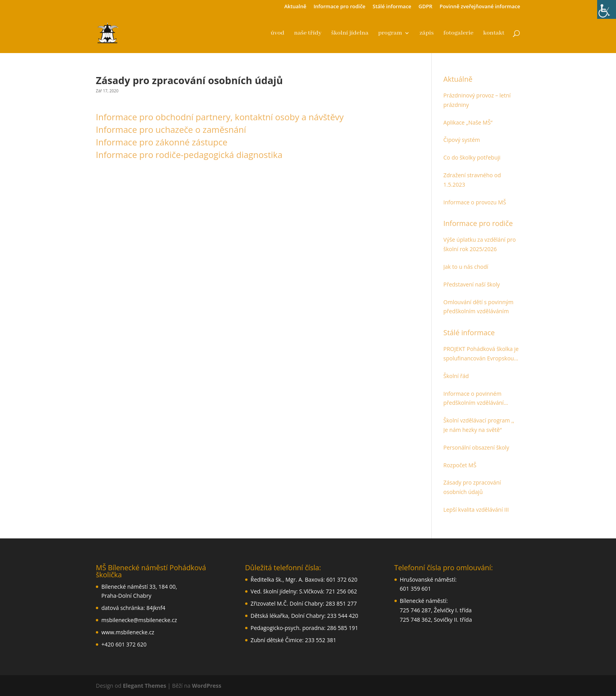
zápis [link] (427, 34)
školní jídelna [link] (350, 34)
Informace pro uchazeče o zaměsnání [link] (171, 129)
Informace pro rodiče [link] (339, 7)
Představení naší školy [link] (472, 284)
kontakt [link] (494, 34)
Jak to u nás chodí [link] (466, 267)
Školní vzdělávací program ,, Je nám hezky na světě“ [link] (479, 425)
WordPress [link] (207, 686)
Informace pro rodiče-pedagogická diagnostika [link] (189, 154)
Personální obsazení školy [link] (476, 447)
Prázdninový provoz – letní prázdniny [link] (477, 100)
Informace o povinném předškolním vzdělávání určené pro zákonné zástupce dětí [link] (481, 399)
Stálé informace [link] (392, 7)
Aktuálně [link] (458, 79)
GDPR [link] (425, 7)
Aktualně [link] (295, 7)
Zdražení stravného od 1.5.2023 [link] (472, 180)
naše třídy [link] (308, 34)
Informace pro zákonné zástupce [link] (162, 142)
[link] (607, 9)
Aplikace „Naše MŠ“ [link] (468, 122)
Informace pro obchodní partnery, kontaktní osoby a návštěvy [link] (220, 117)
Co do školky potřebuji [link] (472, 157)
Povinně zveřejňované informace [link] (480, 7)
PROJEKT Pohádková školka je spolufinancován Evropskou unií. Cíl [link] (481, 354)
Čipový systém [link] (462, 140)
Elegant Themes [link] (145, 686)
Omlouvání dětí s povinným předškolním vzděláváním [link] (478, 307)
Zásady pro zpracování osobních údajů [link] (472, 487)
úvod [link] (278, 34)
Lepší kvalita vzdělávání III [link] (476, 510)
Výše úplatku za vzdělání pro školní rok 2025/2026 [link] (480, 244)
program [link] (390, 34)
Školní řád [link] (456, 376)
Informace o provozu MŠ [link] (475, 202)
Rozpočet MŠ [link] (460, 465)
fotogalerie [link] (458, 34)
